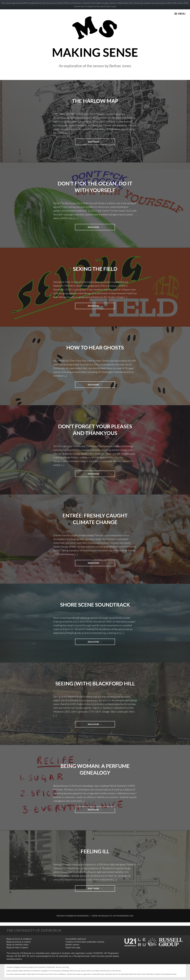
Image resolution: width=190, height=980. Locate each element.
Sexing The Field (95, 269)
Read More (98, 143)
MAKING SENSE (95, 52)
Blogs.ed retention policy (18, 945)
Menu (179, 15)
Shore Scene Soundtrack (95, 604)
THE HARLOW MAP (95, 101)
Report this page (73, 947)
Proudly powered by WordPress (73, 915)
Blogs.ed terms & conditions (19, 939)
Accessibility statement (76, 939)
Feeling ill (95, 851)
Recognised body (82, 956)
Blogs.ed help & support (17, 947)
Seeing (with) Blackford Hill (95, 683)
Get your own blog (62, 967)
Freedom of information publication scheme (85, 942)
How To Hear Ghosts (95, 347)
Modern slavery (72, 945)
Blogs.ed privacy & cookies (19, 942)
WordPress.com (125, 915)
